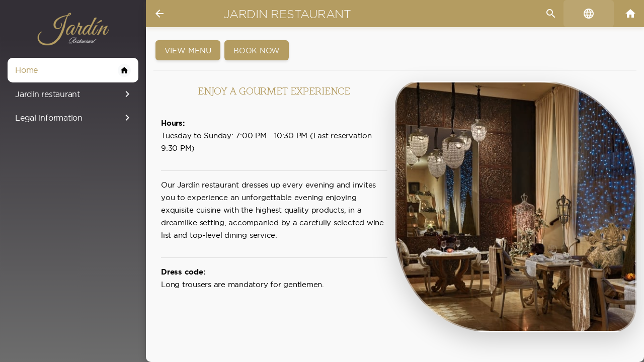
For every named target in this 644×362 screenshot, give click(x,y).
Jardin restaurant (287, 14)
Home (73, 70)
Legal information (74, 118)
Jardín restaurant (74, 94)
